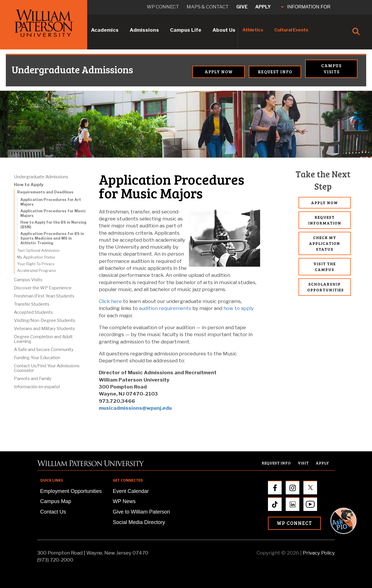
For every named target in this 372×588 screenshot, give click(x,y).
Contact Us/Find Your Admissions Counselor (47, 368)
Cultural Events (291, 30)
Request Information (325, 220)
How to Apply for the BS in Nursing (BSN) (53, 225)
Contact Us (53, 512)
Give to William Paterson (141, 512)
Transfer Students (32, 304)
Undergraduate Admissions (38, 70)
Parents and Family (33, 379)
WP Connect (294, 523)
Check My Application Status (324, 243)
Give (242, 7)
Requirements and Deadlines (45, 192)
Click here (110, 301)
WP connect (163, 7)
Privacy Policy (319, 553)
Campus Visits (331, 68)
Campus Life (186, 30)
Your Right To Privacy (36, 264)
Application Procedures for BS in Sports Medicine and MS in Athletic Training (52, 238)
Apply (263, 7)
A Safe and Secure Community (44, 350)
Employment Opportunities (71, 491)
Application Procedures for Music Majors (53, 213)
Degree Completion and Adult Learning (43, 339)
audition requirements (165, 308)
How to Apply (29, 185)
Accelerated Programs (37, 271)
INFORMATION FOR (306, 7)
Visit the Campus (324, 267)
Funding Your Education (37, 358)
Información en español (37, 387)
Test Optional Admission (38, 251)
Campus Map (56, 501)
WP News (124, 501)
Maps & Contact (208, 7)
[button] (349, 377)
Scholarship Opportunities (325, 287)
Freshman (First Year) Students (44, 296)
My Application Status (36, 257)
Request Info (275, 72)
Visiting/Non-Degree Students (45, 320)
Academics (105, 30)
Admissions (144, 30)
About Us (224, 30)
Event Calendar (131, 491)
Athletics (253, 30)
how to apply (239, 308)
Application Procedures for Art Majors (51, 202)
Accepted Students (33, 312)
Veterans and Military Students (44, 329)
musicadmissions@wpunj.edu (135, 408)
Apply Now (219, 72)
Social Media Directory (139, 522)
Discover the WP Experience (43, 288)
